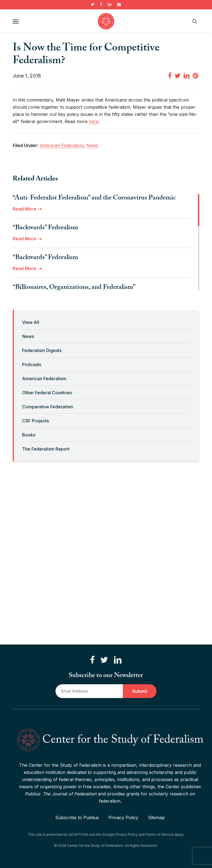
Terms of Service (160, 834)
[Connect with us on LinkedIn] (118, 660)
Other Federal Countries (47, 393)
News (28, 336)
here (94, 121)
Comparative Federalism (48, 407)
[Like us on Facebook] (92, 660)
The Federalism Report (46, 449)
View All (31, 322)
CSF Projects (35, 421)
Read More (24, 209)
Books (29, 435)
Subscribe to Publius (77, 818)
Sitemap (156, 818)
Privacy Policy (123, 818)
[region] (106, 242)
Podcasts (32, 364)
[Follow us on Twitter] (104, 660)
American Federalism (44, 379)
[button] (16, 21)
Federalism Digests (42, 350)
